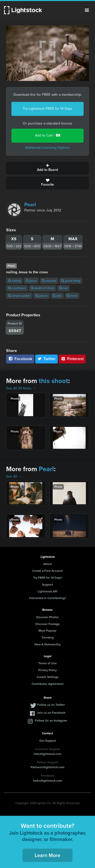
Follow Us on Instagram (51, 721)
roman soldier (19, 296)
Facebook (20, 359)
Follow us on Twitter (51, 705)
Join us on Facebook (51, 713)
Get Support (48, 741)
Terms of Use (48, 663)
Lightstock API (48, 591)
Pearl (30, 205)
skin (57, 296)
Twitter (47, 359)
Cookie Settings (48, 677)
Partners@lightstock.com (48, 767)
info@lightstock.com (48, 754)
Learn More (48, 855)
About (48, 564)
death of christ (43, 288)
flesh (72, 296)
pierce (42, 296)
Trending (48, 638)
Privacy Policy (48, 670)
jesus (31, 281)
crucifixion (17, 288)
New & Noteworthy (48, 644)
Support (48, 585)
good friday (71, 281)
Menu (87, 10)
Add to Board (48, 168)
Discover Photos (48, 617)
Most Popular (48, 631)
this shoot (53, 381)
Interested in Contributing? (48, 598)
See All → (14, 476)
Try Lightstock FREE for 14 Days (48, 109)
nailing (14, 281)
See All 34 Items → (21, 388)
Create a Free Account (48, 571)
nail (63, 288)
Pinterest (72, 359)
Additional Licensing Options (48, 148)
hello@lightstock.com (48, 781)
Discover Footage (48, 624)
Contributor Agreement (48, 684)
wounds (49, 281)
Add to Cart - (48, 135)
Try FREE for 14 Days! (48, 578)
